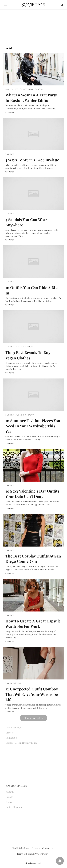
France (9, 802)
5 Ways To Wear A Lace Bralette (32, 160)
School (39, 89)
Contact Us (11, 738)
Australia (10, 792)
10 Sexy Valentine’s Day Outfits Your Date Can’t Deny (32, 494)
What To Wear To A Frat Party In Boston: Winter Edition (31, 98)
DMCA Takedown (14, 728)
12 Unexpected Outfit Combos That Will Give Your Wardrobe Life (32, 694)
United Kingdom (14, 807)
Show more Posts (33, 718)
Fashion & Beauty (25, 347)
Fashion (10, 154)
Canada (9, 797)
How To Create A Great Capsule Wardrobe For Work (33, 624)
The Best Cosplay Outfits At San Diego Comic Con (33, 559)
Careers (10, 733)
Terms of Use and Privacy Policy (21, 743)
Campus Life (12, 89)
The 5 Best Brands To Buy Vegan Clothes (28, 355)
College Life (27, 89)
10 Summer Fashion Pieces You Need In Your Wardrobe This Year (33, 426)
